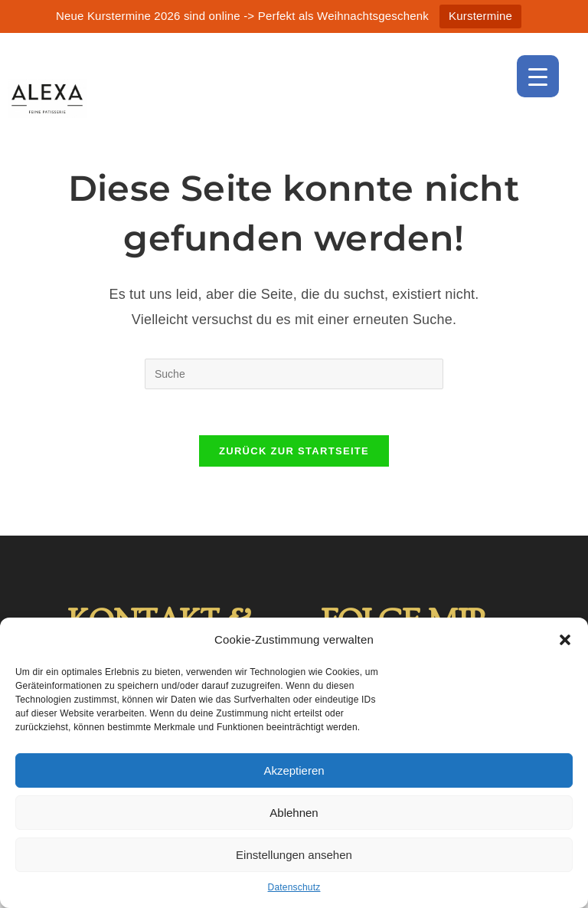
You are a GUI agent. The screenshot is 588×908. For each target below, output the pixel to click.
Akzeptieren (294, 770)
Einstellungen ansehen (294, 855)
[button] (565, 640)
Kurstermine (480, 16)
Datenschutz (294, 887)
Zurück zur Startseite (294, 451)
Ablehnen (294, 813)
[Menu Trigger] (538, 76)
